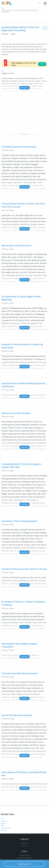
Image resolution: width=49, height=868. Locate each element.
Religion (3, 817)
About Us (24, 837)
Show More (24, 81)
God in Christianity (6, 822)
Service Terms (25, 859)
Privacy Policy (25, 857)
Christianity (4, 815)
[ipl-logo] (9, 4)
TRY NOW (31, 60)
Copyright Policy (24, 849)
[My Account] (46, 3)
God (2, 812)
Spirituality (4, 824)
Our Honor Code (24, 854)
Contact (25, 839)
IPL (3, 8)
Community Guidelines (24, 851)
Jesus (3, 819)
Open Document (24, 864)
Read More (24, 180)
